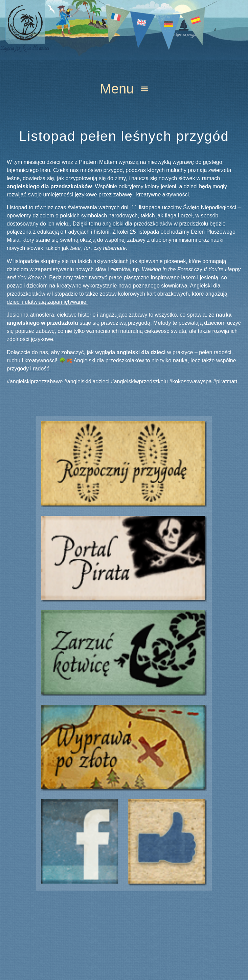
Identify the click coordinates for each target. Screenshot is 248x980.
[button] (124, 89)
